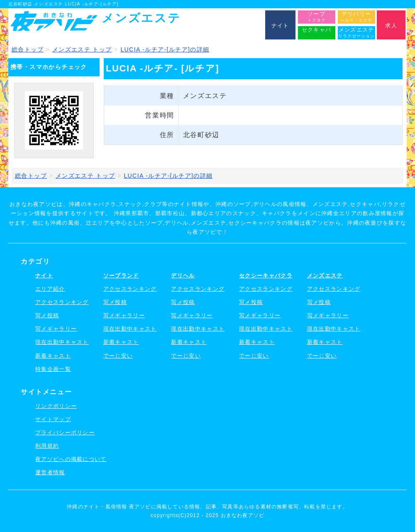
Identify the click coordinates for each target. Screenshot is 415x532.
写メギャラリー (56, 329)
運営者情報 (50, 472)
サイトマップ (53, 419)
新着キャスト (53, 356)
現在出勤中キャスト (62, 342)
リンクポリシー (56, 406)
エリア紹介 (50, 289)
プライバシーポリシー (65, 433)
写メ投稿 (47, 315)
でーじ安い (118, 356)
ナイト (44, 276)
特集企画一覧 (53, 369)
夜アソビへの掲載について (71, 459)
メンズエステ (325, 276)
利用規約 (47, 446)
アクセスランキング (62, 302)
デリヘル (183, 276)
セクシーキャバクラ (266, 276)
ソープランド (121, 276)
